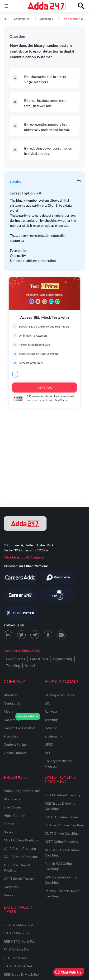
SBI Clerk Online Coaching (64, 825)
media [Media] (8, 711)
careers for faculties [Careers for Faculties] (20, 728)
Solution (16, 182)
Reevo (8, 895)
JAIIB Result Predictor (20, 848)
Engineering (63, 659)
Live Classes (13, 807)
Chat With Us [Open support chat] (68, 972)
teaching (51, 720)
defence (51, 728)
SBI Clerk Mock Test (18, 925)
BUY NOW (44, 388)
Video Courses (15, 816)
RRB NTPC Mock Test (20, 941)
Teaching (13, 666)
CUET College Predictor (21, 840)
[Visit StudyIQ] (58, 595)
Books (8, 832)
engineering (53, 736)
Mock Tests (12, 799)
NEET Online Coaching (61, 842)
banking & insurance (60, 695)
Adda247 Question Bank (22, 791)
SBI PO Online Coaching (62, 795)
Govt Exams (16, 659)
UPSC (49, 744)
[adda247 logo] (25, 523)
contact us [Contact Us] (12, 703)
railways (51, 711)
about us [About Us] (11, 695)
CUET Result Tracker (19, 879)
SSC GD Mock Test (17, 933)
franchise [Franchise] (11, 736)
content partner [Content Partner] (16, 744)
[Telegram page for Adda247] (35, 635)
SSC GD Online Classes (61, 817)
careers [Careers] (10, 720)
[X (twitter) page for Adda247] (21, 635)
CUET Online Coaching (62, 833)
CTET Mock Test (16, 958)
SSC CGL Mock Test (18, 966)
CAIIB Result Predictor (21, 857)
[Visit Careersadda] (20, 577)
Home (8, 19)
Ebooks (9, 824)
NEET (49, 753)
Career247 (12, 887)
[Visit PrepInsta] (58, 577)
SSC (47, 703)
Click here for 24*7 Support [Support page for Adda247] (24, 557)
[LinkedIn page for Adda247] (8, 635)
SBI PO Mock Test (17, 950)
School (30, 666)
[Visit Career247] (20, 595)
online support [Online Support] (15, 753)
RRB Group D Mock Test (22, 974)
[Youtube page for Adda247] (61, 635)
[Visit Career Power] (20, 613)
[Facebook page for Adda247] (48, 635)
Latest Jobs (39, 659)
